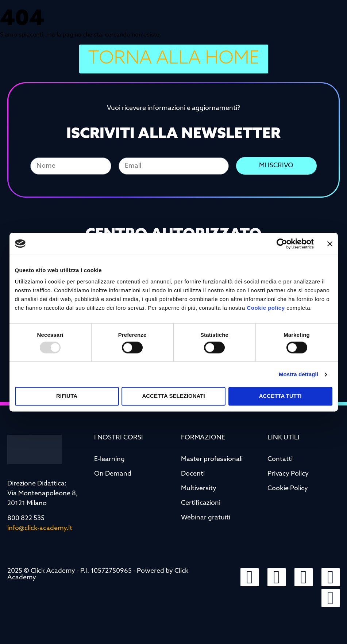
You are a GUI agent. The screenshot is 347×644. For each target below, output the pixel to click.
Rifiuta (67, 396)
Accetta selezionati (173, 396)
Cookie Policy (288, 489)
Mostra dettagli (298, 374)
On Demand (113, 474)
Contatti (280, 459)
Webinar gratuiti (206, 518)
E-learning (109, 459)
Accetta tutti (280, 396)
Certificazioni (201, 503)
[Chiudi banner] (330, 244)
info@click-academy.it (40, 528)
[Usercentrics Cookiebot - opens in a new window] (282, 244)
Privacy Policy (288, 474)
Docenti (193, 474)
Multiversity (199, 489)
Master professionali (212, 459)
